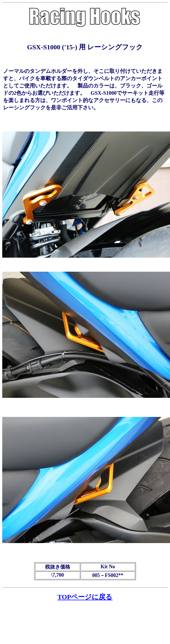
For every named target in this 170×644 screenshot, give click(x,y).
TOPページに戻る (85, 597)
